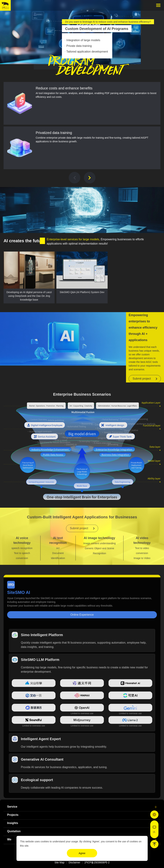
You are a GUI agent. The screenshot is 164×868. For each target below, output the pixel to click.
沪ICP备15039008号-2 (97, 862)
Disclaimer (74, 862)
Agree (82, 853)
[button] (75, 178)
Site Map (60, 862)
